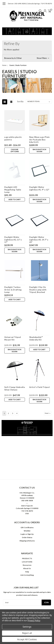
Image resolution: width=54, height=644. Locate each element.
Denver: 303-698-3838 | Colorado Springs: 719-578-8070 (30, 4)
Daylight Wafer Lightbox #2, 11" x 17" (13, 240)
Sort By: (20, 101)
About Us (27, 568)
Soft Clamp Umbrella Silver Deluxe (15, 388)
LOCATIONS (27, 562)
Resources (27, 565)
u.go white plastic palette (13, 138)
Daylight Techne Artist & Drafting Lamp (13, 290)
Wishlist (27, 531)
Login (23, 534)
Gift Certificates (27, 527)
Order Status (27, 537)
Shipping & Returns (27, 541)
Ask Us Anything (27, 575)
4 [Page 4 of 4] (17, 413)
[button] (27, 58)
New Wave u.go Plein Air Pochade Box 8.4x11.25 (39, 140)
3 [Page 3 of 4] (13, 413)
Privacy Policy (34, 620)
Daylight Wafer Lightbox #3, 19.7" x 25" (39, 240)
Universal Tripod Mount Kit (13, 338)
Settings (27, 627)
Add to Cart (15, 199)
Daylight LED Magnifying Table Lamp (13, 190)
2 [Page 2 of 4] (8, 413)
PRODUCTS (27, 558)
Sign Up (31, 534)
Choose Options (15, 150)
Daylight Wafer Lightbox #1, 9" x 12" (39, 188)
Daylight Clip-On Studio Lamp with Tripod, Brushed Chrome (38, 290)
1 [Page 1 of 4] (4, 413)
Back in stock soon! (39, 150)
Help (27, 572)
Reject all (27, 633)
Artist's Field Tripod (39, 387)
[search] (40, 11)
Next (48, 413)
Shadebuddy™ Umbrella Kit (36, 338)
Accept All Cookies (27, 639)
